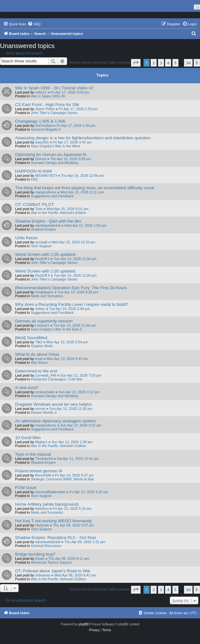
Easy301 (42, 142)
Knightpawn (44, 292)
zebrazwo (43, 575)
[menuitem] (34, 24)
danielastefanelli (48, 225)
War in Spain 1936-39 (48, 96)
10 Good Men (28, 438)
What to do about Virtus (37, 354)
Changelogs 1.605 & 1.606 (40, 121)
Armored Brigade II (46, 129)
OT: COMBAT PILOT (35, 204)
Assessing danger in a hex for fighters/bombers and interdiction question (83, 138)
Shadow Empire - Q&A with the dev (48, 221)
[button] (136, 63)
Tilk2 (39, 342)
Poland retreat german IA (39, 471)
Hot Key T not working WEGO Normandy (53, 521)
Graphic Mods (42, 346)
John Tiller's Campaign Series (54, 113)
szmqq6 (41, 242)
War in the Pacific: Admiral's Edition (58, 213)
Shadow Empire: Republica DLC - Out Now (56, 538)
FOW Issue (26, 488)
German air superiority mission (44, 321)
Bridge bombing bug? (35, 554)
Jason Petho (45, 109)
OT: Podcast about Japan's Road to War (53, 571)
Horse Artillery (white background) (47, 504)
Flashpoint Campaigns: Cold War (57, 379)
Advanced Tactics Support (51, 562)
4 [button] (168, 63)
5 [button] (175, 63)
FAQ (34, 179)
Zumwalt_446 (46, 375)
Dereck (41, 159)
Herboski (42, 525)
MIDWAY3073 (46, 175)
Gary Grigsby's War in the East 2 (56, 329)
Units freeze (26, 238)
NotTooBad (44, 126)
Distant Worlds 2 (44, 412)
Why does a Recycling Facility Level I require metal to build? (72, 304)
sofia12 (41, 92)
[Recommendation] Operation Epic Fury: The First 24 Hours (71, 288)
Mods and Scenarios (47, 296)
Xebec (40, 309)
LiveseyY (42, 325)
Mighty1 (41, 442)
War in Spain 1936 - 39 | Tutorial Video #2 (54, 88)
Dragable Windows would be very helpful (53, 404)
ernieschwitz (45, 392)
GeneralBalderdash (50, 492)
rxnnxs (40, 409)
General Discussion (46, 546)
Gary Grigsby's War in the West (55, 146)
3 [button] (161, 63)
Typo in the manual (33, 454)
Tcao (39, 209)
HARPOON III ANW (34, 171)
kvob (39, 359)
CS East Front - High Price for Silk (47, 105)
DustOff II (42, 259)
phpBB (83, 624)
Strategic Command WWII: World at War (62, 479)
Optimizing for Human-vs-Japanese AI (51, 155)
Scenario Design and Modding (54, 163)
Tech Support (41, 246)
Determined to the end (36, 371)
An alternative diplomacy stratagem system (55, 421)
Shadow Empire (43, 229)
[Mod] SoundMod (31, 338)
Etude (40, 558)
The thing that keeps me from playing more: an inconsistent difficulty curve (85, 188)
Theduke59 (44, 459)
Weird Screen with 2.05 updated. (46, 254)
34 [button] (188, 63)
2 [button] (154, 63)
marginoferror (46, 192)
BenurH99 (43, 475)
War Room (39, 363)
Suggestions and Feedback (52, 196)
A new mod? (27, 388)
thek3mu (42, 509)
